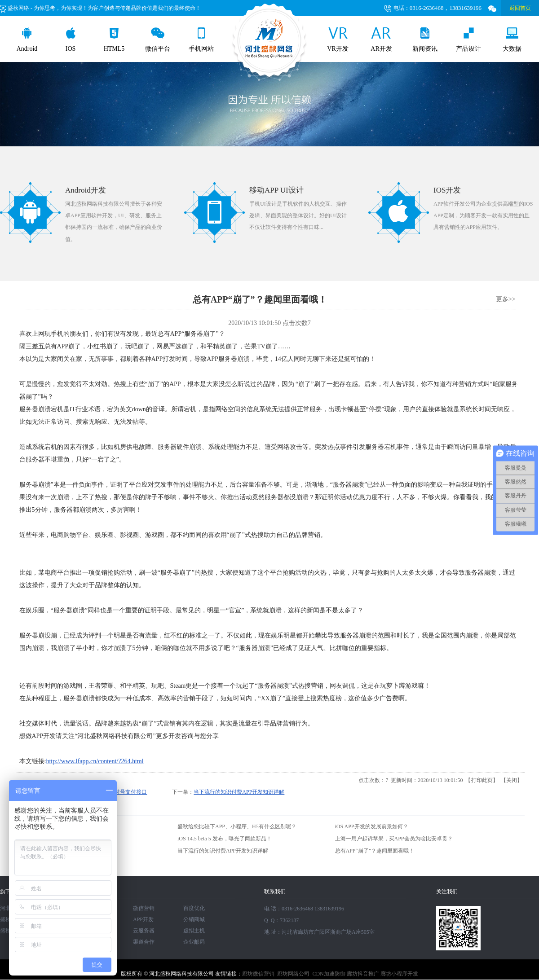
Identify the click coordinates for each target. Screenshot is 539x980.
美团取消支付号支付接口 (117, 792)
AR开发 (381, 40)
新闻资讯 (425, 40)
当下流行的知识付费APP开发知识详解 (239, 792)
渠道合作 (144, 942)
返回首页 (520, 8)
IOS (71, 40)
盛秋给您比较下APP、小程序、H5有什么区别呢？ (237, 826)
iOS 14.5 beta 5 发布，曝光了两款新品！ (225, 839)
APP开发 (143, 919)
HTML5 (114, 40)
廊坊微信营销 (258, 974)
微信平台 (158, 40)
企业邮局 (194, 942)
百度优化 (194, 908)
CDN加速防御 (329, 974)
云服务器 (144, 931)
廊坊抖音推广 (363, 974)
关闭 (512, 780)
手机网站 (201, 40)
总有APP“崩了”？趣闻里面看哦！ (375, 851)
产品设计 (468, 40)
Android (27, 40)
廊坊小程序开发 (399, 974)
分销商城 (194, 919)
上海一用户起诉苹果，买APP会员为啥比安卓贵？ (394, 839)
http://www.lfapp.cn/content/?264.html (95, 761)
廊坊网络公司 (293, 974)
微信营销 (144, 908)
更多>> (506, 299)
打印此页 (482, 780)
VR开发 (338, 40)
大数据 (512, 40)
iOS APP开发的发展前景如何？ (372, 826)
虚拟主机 (194, 931)
